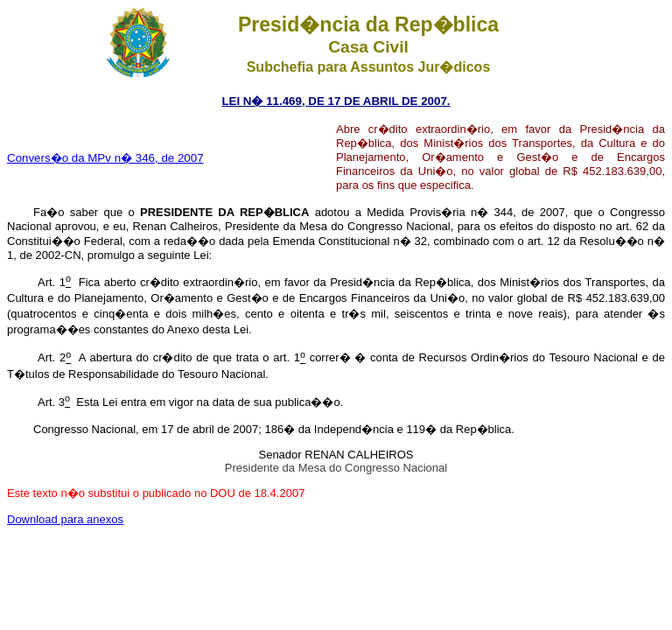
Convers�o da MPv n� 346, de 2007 (105, 158)
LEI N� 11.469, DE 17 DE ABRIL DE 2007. (336, 101)
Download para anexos (65, 519)
